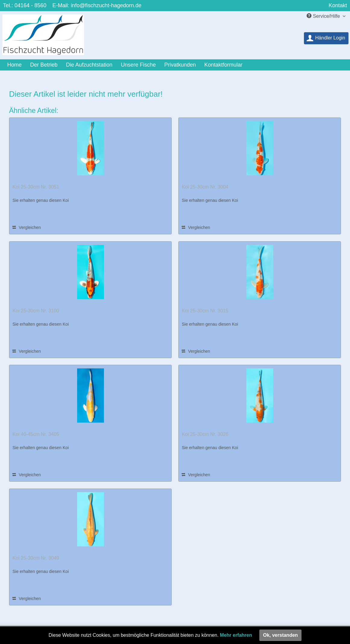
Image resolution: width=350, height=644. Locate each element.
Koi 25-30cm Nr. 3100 (36, 311)
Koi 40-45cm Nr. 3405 (36, 434)
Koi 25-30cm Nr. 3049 (36, 558)
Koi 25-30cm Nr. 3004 (205, 187)
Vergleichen (27, 227)
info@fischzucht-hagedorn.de (106, 5)
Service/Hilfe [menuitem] (324, 16)
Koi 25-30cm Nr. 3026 (205, 434)
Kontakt (338, 5)
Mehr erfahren (236, 635)
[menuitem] (326, 38)
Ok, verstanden (280, 635)
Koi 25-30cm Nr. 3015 (205, 311)
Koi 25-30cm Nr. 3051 (36, 187)
